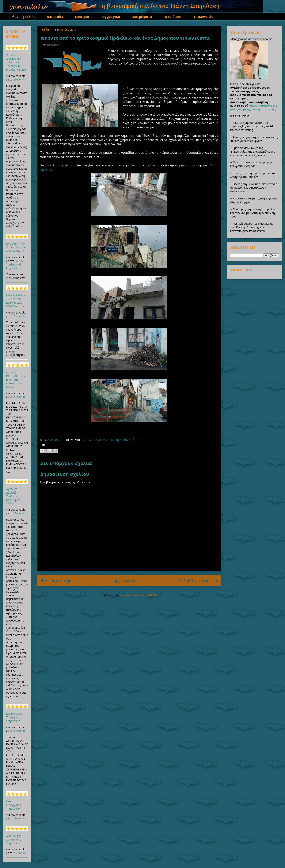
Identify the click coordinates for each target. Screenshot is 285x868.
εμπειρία (82, 17)
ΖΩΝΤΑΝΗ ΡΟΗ (98, 440)
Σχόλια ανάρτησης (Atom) (138, 595)
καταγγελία (119, 440)
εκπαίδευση (173, 17)
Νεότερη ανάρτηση (57, 581)
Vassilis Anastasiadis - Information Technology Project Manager (16, 62)
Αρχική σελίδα (24, 17)
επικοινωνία (204, 17)
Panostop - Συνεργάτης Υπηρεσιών (13, 805)
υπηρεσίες (55, 17)
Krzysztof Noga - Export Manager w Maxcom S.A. (17, 247)
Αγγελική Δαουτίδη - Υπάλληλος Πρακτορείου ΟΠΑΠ (14, 496)
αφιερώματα (142, 17)
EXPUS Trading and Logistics (14, 264)
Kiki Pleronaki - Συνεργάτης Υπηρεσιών (15, 717)
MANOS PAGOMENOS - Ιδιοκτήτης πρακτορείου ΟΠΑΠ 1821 (15, 380)
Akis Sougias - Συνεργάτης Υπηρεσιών (15, 839)
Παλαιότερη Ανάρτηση (198, 581)
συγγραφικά (110, 17)
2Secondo (19, 79)
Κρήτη (133, 440)
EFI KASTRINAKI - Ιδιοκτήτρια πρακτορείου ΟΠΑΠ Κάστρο (17, 301)
